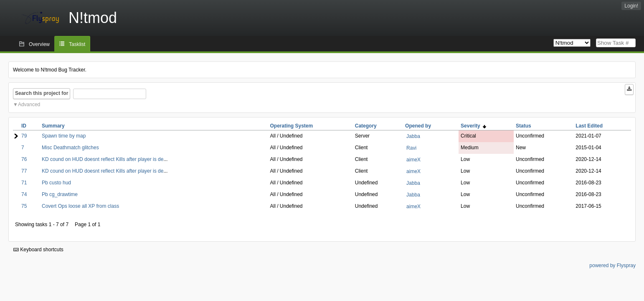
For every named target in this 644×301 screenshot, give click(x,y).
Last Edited (589, 126)
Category (366, 126)
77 (24, 171)
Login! (631, 6)
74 (24, 194)
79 (24, 136)
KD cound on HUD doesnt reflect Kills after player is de (103, 159)
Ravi (411, 148)
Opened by (418, 126)
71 (24, 183)
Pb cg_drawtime (60, 194)
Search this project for (42, 93)
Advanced (29, 105)
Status (524, 126)
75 (24, 206)
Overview (39, 44)
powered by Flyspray (612, 265)
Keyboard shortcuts (38, 250)
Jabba (413, 136)
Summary (53, 126)
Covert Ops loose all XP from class (80, 206)
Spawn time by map (64, 136)
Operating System (291, 126)
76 (24, 159)
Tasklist (77, 44)
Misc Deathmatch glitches (70, 148)
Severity (473, 126)
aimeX (413, 160)
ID (24, 126)
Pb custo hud (56, 183)
